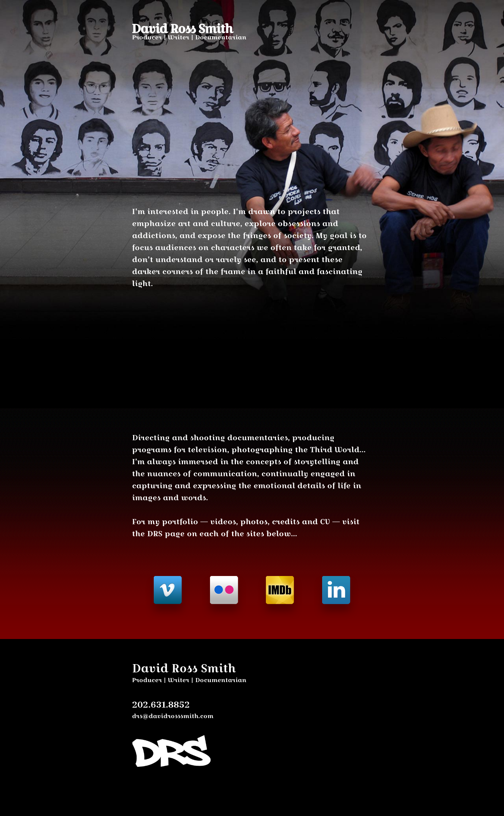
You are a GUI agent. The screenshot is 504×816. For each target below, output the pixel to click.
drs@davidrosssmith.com (173, 716)
